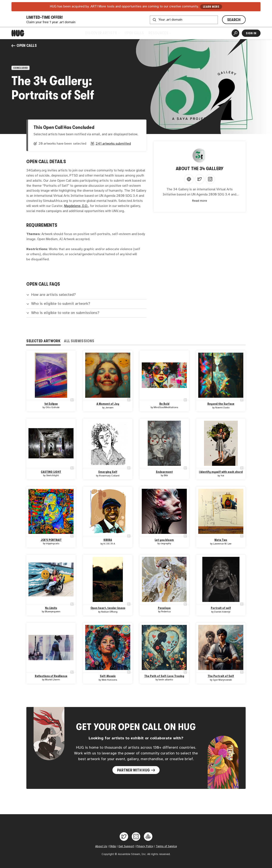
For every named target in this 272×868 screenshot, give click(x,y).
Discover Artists (102, 33)
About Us (101, 846)
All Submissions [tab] (79, 341)
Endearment (164, 472)
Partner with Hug (136, 770)
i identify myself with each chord (221, 472)
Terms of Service (166, 846)
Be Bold (164, 404)
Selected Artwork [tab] (43, 341)
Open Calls (134, 33)
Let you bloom (164, 540)
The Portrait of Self (221, 676)
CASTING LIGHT (51, 472)
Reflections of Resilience (51, 676)
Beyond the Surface (221, 404)
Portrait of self (221, 608)
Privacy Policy (145, 846)
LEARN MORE (211, 7)
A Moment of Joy (108, 404)
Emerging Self (108, 472)
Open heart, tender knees (108, 608)
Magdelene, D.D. (76, 206)
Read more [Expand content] (200, 201)
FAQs (113, 846)
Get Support (126, 846)
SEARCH (234, 20)
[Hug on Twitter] (124, 837)
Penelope (164, 608)
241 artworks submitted (113, 144)
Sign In (251, 33)
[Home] (18, 33)
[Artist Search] (235, 33)
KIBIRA (108, 540)
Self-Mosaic (108, 676)
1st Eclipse (51, 404)
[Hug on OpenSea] (148, 837)
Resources (160, 33)
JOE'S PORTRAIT (51, 540)
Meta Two (221, 540)
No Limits (51, 608)
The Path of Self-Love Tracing (164, 676)
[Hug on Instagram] (136, 837)
